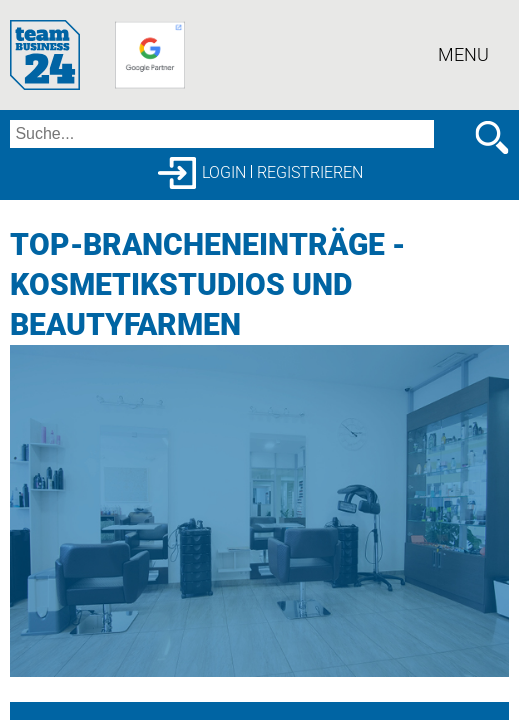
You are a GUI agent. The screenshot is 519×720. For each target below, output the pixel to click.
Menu (463, 54)
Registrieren (310, 172)
